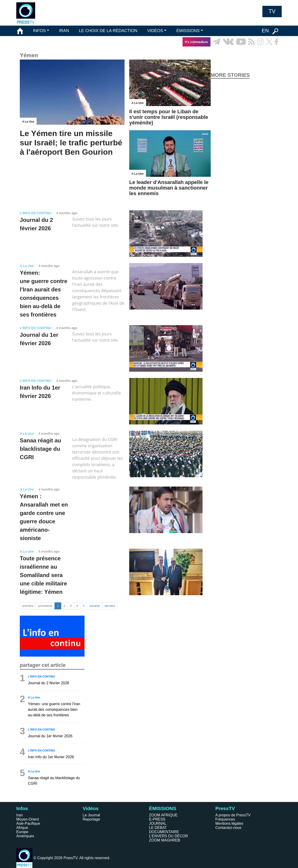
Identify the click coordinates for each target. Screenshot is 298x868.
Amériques (25, 836)
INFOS (39, 31)
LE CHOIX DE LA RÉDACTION (108, 31)
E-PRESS (157, 819)
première (28, 606)
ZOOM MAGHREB (164, 840)
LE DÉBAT (158, 828)
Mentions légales (229, 823)
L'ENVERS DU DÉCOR (169, 836)
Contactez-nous (228, 828)
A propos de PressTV (233, 815)
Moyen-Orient (28, 819)
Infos (22, 808)
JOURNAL (158, 823)
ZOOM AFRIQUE (163, 815)
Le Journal (91, 815)
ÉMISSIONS (188, 31)
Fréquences (225, 819)
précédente (45, 606)
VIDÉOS (155, 31)
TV (272, 11)
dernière (110, 606)
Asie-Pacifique (28, 823)
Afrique (22, 828)
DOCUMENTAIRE (164, 832)
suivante (95, 606)
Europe (22, 832)
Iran (20, 815)
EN (265, 31)
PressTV (225, 808)
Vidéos (91, 808)
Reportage (91, 819)
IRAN (64, 31)
